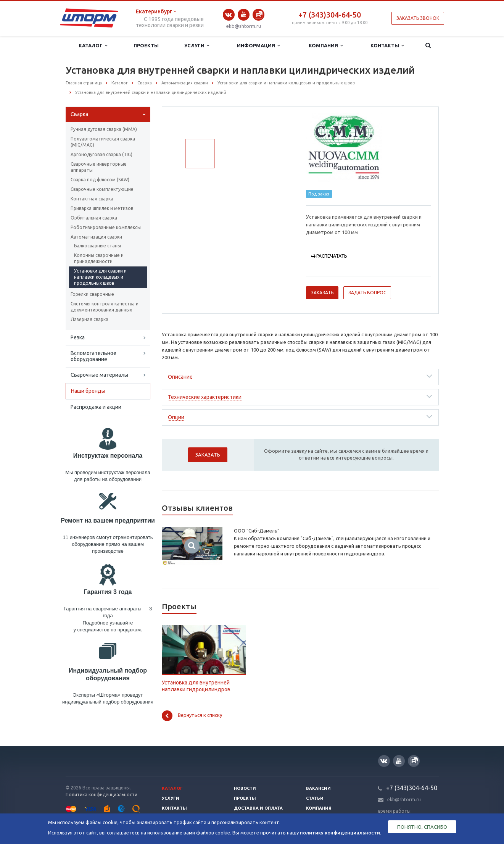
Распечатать (329, 256)
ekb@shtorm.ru (244, 26)
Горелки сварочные (92, 294)
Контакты (387, 46)
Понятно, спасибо (422, 827)
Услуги (197, 46)
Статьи (315, 798)
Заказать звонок (418, 18)
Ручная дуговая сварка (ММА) (104, 129)
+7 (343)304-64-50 (330, 15)
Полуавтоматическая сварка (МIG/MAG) (103, 142)
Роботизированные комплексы (106, 227)
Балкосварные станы (97, 246)
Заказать (322, 293)
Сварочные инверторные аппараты (99, 167)
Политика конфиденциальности (101, 795)
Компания (326, 46)
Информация (258, 46)
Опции (176, 417)
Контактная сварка (92, 199)
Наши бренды (88, 391)
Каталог (93, 46)
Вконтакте (229, 15)
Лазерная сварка (89, 319)
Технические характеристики (205, 397)
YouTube (244, 14)
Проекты (146, 45)
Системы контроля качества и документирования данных (105, 307)
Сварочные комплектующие (102, 189)
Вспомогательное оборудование (93, 356)
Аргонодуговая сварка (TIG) (101, 154)
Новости (245, 788)
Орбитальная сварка (94, 218)
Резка (78, 337)
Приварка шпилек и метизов (102, 208)
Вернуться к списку (192, 716)
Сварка (79, 114)
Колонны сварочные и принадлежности (99, 258)
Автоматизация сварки (96, 237)
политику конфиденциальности (340, 833)
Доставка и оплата (258, 808)
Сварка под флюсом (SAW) (100, 180)
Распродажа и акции (96, 407)
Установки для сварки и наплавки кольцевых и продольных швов (100, 277)
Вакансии (318, 788)
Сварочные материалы (99, 375)
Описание (180, 377)
